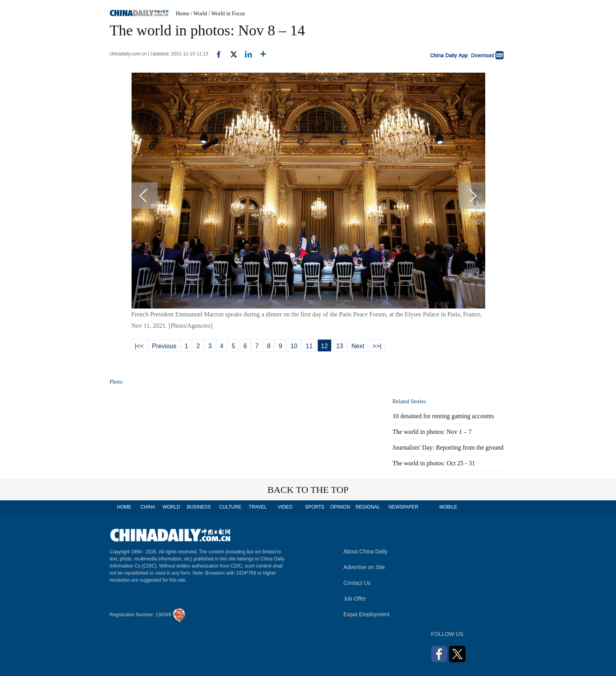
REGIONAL (368, 507)
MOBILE (448, 507)
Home (183, 14)
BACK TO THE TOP (308, 490)
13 (340, 346)
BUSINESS (199, 507)
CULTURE (230, 507)
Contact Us (357, 583)
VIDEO (285, 507)
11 (309, 346)
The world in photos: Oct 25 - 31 (434, 463)
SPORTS (314, 507)
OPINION (340, 507)
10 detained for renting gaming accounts (443, 416)
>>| (377, 346)
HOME (124, 507)
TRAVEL (258, 507)
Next (358, 346)
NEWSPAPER (403, 507)
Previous (164, 346)
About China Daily (365, 551)
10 (294, 346)
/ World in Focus (227, 14)
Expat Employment (367, 614)
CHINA (148, 507)
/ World (199, 14)
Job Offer (355, 599)
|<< (139, 346)
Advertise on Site (364, 567)
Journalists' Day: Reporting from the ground (448, 447)
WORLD (171, 507)
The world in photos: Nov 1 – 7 (432, 432)
